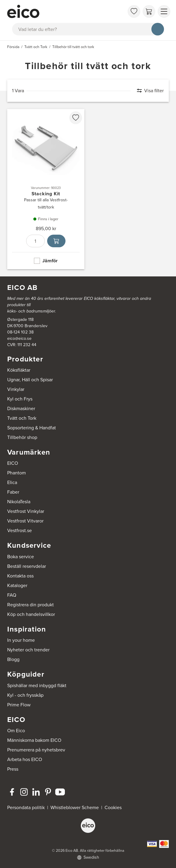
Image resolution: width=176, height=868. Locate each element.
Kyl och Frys (20, 399)
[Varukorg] (149, 11)
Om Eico (16, 731)
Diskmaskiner (21, 408)
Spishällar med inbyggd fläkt (37, 685)
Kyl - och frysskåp (25, 695)
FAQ (12, 595)
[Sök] (158, 29)
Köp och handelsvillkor (31, 614)
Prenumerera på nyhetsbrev (36, 750)
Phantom (17, 473)
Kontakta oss (20, 576)
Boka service (21, 557)
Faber (13, 492)
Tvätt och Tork (22, 418)
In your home (21, 640)
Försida (13, 47)
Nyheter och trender (28, 650)
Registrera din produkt (30, 605)
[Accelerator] (66, 11)
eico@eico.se (19, 338)
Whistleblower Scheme (75, 807)
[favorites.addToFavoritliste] (76, 118)
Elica (12, 482)
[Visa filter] (147, 91)
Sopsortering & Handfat (32, 428)
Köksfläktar (19, 370)
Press (13, 769)
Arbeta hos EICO (25, 759)
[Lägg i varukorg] (56, 241)
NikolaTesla (19, 502)
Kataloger (17, 585)
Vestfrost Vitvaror (25, 521)
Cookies (113, 807)
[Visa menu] (164, 11)
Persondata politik (26, 807)
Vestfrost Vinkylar (26, 511)
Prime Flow (19, 705)
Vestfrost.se (20, 530)
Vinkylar (16, 389)
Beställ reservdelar (27, 566)
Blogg (13, 659)
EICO (13, 463)
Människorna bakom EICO (34, 740)
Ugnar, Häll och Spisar (30, 380)
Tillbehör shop (22, 437)
